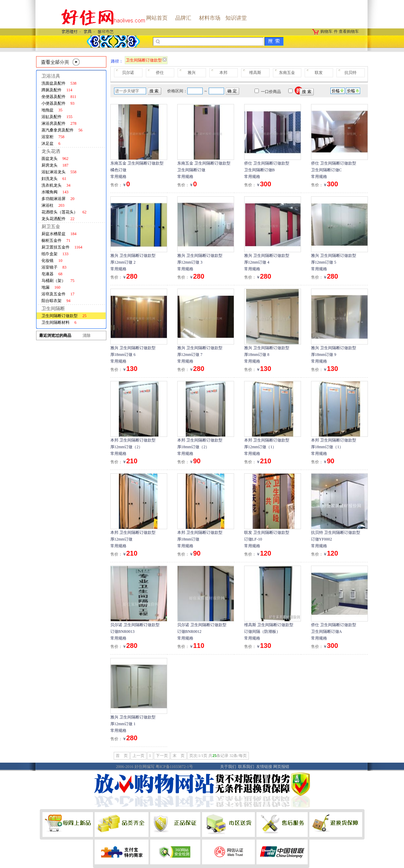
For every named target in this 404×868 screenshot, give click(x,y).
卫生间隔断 (53, 309)
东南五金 (287, 73)
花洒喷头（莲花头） (64, 212)
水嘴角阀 (55, 192)
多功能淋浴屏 (58, 199)
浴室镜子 (54, 267)
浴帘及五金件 (58, 294)
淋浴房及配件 (59, 123)
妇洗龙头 (54, 179)
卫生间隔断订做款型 (64, 316)
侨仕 (160, 73)
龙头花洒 (51, 151)
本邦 (223, 73)
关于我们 (228, 767)
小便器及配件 (58, 103)
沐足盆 (51, 143)
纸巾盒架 (55, 254)
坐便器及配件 (59, 97)
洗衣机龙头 (56, 185)
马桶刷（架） (58, 281)
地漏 (51, 287)
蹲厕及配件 (57, 90)
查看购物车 (349, 31)
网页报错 (281, 767)
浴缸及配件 (57, 117)
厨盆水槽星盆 (59, 234)
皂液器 (52, 274)
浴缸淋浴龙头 (59, 172)
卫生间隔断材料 (59, 322)
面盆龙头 (55, 159)
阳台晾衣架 (56, 301)
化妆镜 (52, 261)
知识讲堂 (236, 18)
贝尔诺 (128, 73)
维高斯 (255, 73)
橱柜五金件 (56, 240)
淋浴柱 (53, 205)
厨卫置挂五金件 (62, 247)
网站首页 (157, 18)
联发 (319, 73)
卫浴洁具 (51, 76)
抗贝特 (350, 73)
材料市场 (210, 18)
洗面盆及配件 (59, 83)
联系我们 (246, 767)
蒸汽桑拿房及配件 (62, 130)
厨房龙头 (55, 165)
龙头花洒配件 (58, 219)
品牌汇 (183, 18)
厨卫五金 (51, 227)
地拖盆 (52, 110)
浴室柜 (53, 137)
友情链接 (264, 767)
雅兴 (192, 73)
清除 (87, 335)
